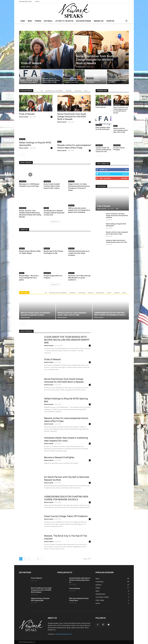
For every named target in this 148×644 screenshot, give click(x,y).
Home (23, 21)
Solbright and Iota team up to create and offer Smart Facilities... (79, 253)
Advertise (110, 21)
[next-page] (24, 155)
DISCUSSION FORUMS (84, 21)
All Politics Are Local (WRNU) (54, 91)
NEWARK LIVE (99, 21)
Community (25, 60)
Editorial (90, 293)
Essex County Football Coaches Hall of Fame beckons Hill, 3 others (52, 186)
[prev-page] (20, 155)
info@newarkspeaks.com (64, 634)
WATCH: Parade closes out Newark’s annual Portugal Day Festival (36, 314)
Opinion (38, 21)
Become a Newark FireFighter (59, 457)
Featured (117, 293)
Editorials (48, 21)
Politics (46, 208)
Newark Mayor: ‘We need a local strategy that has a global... (29, 278)
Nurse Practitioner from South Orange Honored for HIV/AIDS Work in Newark (72, 117)
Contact (37, 1)
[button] (126, 21)
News (30, 21)
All (42, 91)
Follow (125, 174)
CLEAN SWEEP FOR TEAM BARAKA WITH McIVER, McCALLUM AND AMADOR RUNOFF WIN (67, 340)
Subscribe (124, 178)
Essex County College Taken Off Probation (66, 516)
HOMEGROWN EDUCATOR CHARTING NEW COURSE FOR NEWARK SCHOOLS (110, 314)
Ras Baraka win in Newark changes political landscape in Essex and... (54, 213)
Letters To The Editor (64, 21)
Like (126, 170)
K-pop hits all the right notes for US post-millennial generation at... (80, 580)
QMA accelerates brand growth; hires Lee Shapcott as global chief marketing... (79, 213)
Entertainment (100, 293)
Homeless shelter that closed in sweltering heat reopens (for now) (103, 150)
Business (23, 78)
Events (109, 293)
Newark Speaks (26, 67)
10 (38, 559)
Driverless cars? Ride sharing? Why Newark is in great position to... (79, 278)
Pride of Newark (27, 114)
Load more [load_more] (55, 222)
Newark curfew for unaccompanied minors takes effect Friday (74, 146)
